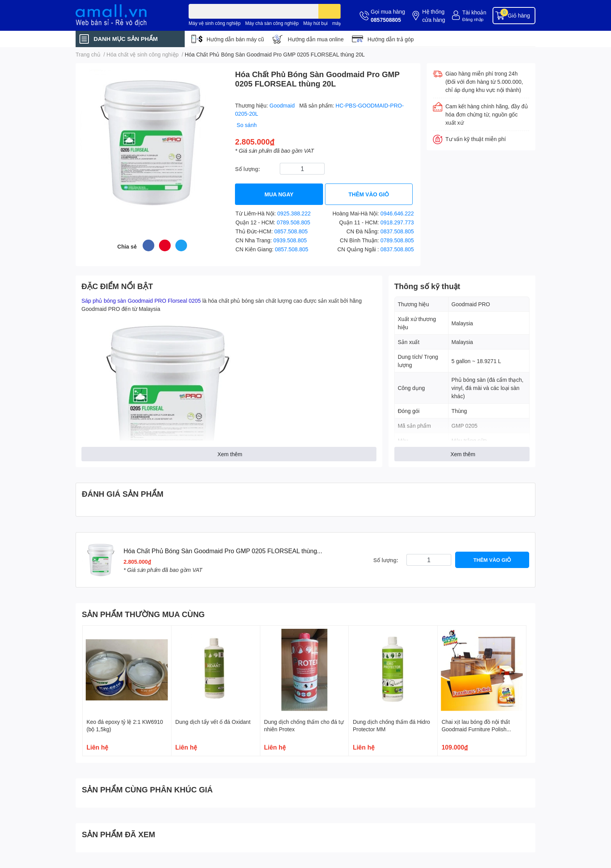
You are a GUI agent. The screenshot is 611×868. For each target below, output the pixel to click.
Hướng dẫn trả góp (391, 39)
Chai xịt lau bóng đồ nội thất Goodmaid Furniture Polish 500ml (476, 729)
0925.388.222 (294, 213)
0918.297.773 (397, 222)
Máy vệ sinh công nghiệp (215, 23)
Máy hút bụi (315, 23)
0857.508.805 (291, 231)
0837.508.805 (397, 231)
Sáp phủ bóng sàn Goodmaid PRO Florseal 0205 (141, 301)
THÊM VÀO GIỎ (369, 194)
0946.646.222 (397, 213)
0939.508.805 (290, 240)
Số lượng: (247, 169)
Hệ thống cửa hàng (434, 16)
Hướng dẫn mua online (316, 39)
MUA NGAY (279, 194)
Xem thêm (230, 454)
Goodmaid (283, 105)
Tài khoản (474, 12)
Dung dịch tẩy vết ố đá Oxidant (213, 722)
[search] (329, 11)
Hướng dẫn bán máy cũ (235, 39)
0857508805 (386, 20)
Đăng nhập (473, 19)
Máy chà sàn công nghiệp (272, 23)
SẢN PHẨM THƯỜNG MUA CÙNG (143, 614)
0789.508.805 (293, 222)
